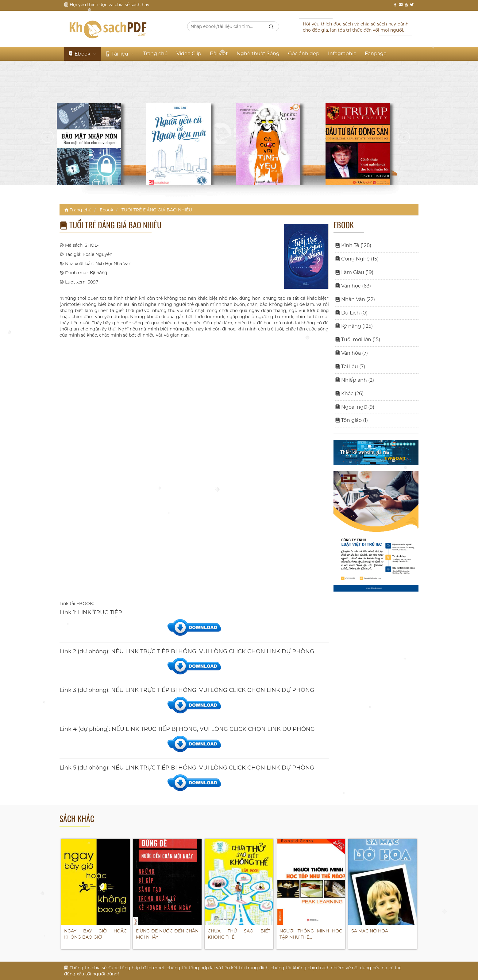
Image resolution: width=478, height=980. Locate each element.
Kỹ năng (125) (354, 326)
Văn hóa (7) (351, 353)
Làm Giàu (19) (354, 272)
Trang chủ (155, 54)
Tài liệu (120, 54)
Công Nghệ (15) (357, 259)
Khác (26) (349, 394)
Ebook (83, 54)
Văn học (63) (353, 286)
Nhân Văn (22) (355, 299)
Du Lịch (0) (351, 313)
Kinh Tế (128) (353, 245)
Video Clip (189, 54)
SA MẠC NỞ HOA (370, 931)
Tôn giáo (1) (351, 420)
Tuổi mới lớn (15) (358, 340)
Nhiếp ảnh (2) (355, 380)
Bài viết (219, 54)
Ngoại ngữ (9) (355, 407)
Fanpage (376, 54)
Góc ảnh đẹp (304, 54)
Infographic (342, 54)
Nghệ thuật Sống (258, 54)
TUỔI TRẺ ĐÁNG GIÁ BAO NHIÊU (157, 210)
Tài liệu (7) (350, 367)
